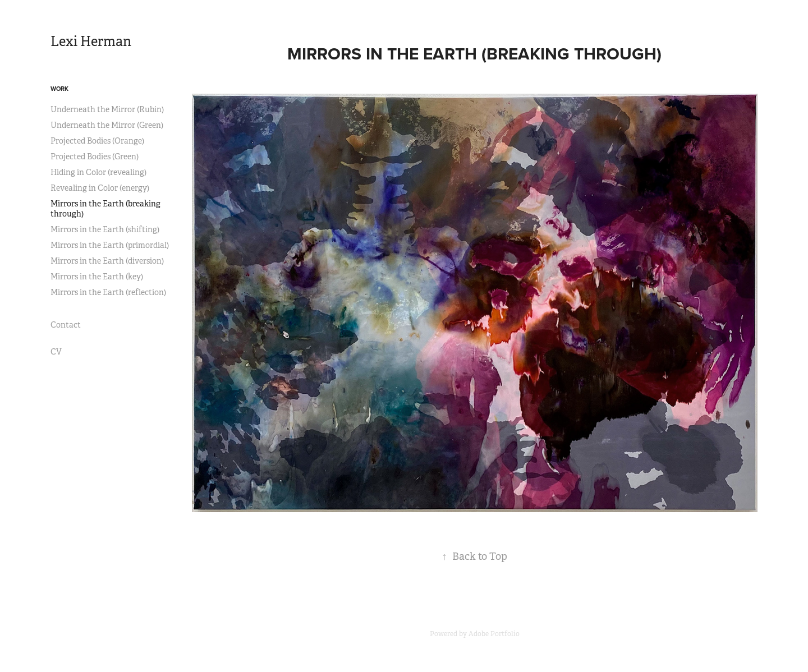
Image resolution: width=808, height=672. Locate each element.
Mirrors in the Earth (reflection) (108, 292)
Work (59, 89)
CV (56, 352)
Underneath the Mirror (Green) (107, 125)
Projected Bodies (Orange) (97, 141)
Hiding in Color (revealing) (98, 172)
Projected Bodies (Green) (95, 157)
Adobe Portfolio (494, 634)
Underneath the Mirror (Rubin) (107, 109)
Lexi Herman (91, 42)
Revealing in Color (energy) (100, 188)
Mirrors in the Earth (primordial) (110, 245)
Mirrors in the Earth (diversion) (107, 261)
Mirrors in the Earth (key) (97, 277)
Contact (66, 325)
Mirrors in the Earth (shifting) (105, 229)
